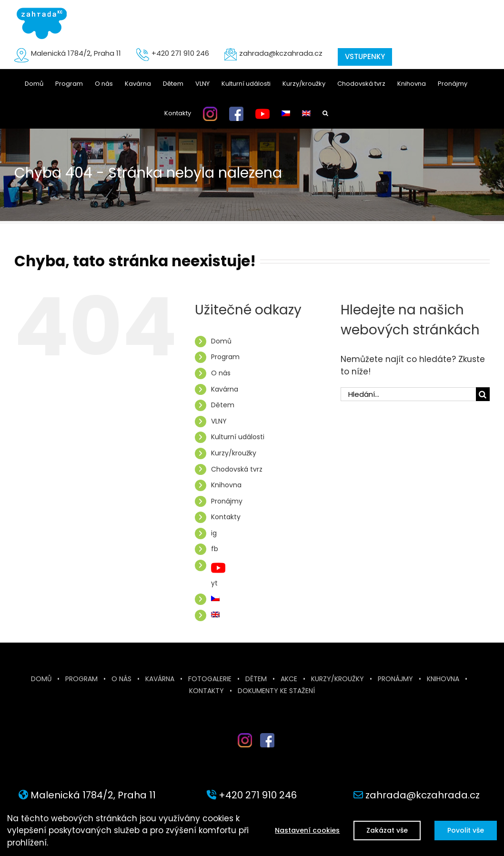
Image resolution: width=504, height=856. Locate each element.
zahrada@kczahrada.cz (281, 53)
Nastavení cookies (306, 830)
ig (214, 533)
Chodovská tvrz (237, 469)
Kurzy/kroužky (234, 453)
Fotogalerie (210, 679)
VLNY (219, 421)
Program (225, 357)
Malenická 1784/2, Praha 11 (76, 53)
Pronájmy (227, 501)
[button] (325, 113)
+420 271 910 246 (180, 53)
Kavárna (225, 389)
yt (214, 583)
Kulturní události (238, 437)
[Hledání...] (408, 394)
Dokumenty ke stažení (276, 691)
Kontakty (226, 517)
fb (215, 549)
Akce (289, 679)
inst (238, 751)
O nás (221, 373)
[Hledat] (483, 394)
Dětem (223, 405)
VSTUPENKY (365, 56)
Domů (221, 341)
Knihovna (226, 485)
